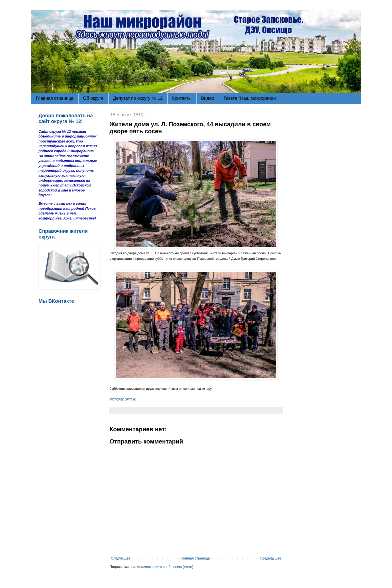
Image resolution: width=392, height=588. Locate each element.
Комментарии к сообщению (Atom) (165, 567)
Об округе (93, 98)
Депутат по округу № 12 (138, 98)
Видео (208, 98)
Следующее (120, 558)
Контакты (182, 98)
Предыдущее (270, 558)
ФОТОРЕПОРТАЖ (123, 399)
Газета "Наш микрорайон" (251, 98)
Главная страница (55, 98)
